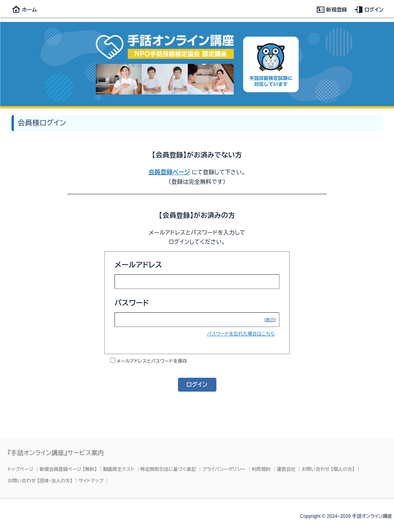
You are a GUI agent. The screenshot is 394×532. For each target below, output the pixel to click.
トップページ (21, 469)
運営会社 (286, 469)
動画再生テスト (119, 469)
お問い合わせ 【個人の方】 (328, 469)
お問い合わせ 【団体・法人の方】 (40, 481)
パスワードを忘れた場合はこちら (241, 334)
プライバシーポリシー (224, 469)
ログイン (369, 10)
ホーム (25, 10)
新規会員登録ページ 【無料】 (68, 469)
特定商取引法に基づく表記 (168, 469)
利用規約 (261, 469)
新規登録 (332, 10)
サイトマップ (91, 481)
